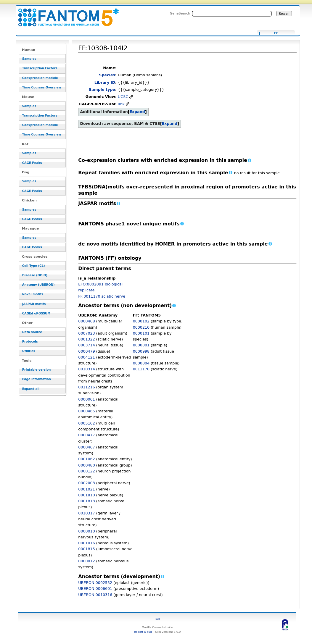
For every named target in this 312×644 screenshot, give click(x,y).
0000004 (141, 363)
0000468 (86, 321)
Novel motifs (33, 294)
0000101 (141, 333)
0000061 (86, 399)
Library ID (105, 82)
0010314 (86, 369)
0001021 (86, 489)
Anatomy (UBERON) (38, 285)
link (121, 104)
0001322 (86, 339)
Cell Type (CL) (34, 266)
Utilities (29, 351)
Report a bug (143, 632)
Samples (29, 59)
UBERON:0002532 (95, 583)
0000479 (86, 351)
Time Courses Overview (42, 87)
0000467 (86, 447)
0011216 (86, 387)
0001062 (86, 459)
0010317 (86, 513)
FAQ (157, 619)
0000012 (86, 561)
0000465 (86, 411)
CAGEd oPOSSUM (36, 313)
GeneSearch (180, 13)
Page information (37, 379)
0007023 (86, 333)
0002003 (86, 483)
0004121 (86, 357)
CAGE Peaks (32, 163)
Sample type (102, 89)
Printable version (37, 370)
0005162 (86, 423)
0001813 (86, 501)
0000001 (141, 345)
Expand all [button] (31, 389)
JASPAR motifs (34, 304)
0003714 (86, 345)
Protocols (30, 342)
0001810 (86, 495)
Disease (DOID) (35, 275)
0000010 (86, 531)
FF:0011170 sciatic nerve (102, 296)
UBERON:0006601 (95, 589)
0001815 (86, 549)
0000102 (141, 321)
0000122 (86, 471)
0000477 (86, 435)
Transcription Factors (40, 68)
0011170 (141, 369)
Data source (32, 332)
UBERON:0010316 (95, 595)
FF (276, 33)
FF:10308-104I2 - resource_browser (65, 14)
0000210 (141, 327)
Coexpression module (40, 78)
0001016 (86, 543)
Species (107, 75)
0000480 (86, 465)
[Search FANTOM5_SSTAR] (232, 14)
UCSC (123, 97)
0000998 (141, 351)
